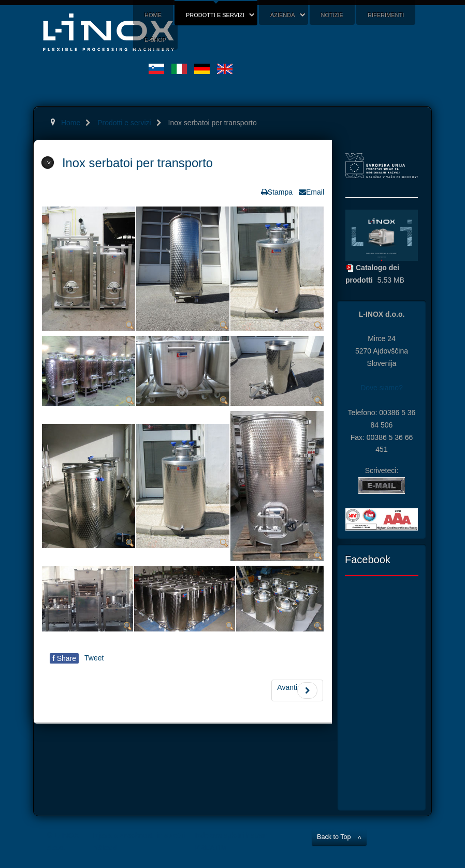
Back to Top (334, 837)
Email (315, 192)
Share (64, 658)
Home (153, 15)
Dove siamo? (382, 388)
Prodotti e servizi (215, 15)
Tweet (94, 658)
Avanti (297, 690)
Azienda (283, 15)
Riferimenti (386, 15)
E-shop (155, 40)
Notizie (332, 15)
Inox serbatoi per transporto (137, 163)
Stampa (280, 192)
